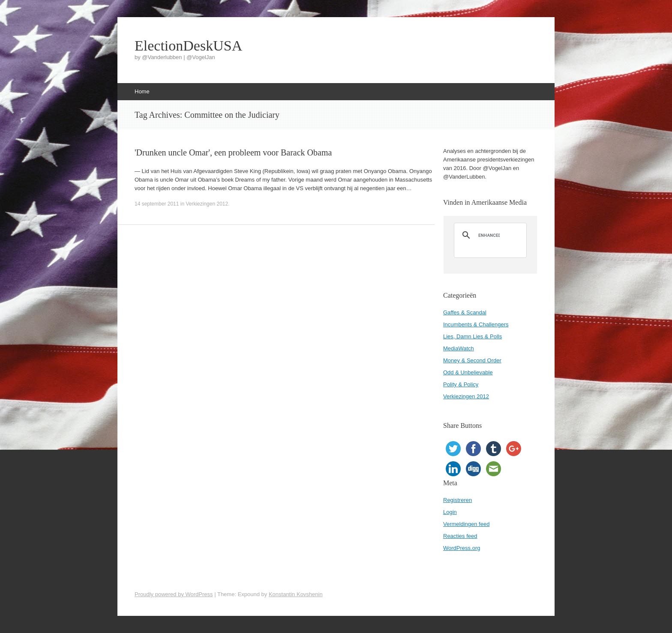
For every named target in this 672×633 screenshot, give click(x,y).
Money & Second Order (472, 360)
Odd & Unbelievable (468, 372)
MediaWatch (459, 348)
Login (450, 512)
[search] (489, 235)
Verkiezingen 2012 (207, 204)
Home (142, 91)
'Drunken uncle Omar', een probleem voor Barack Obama (233, 152)
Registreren (457, 500)
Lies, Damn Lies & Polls (472, 336)
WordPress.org (462, 548)
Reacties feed (460, 536)
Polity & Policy (461, 384)
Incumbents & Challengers (476, 324)
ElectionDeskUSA (188, 46)
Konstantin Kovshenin (296, 594)
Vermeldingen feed (466, 524)
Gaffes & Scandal (465, 312)
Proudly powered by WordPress (174, 594)
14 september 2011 (157, 204)
